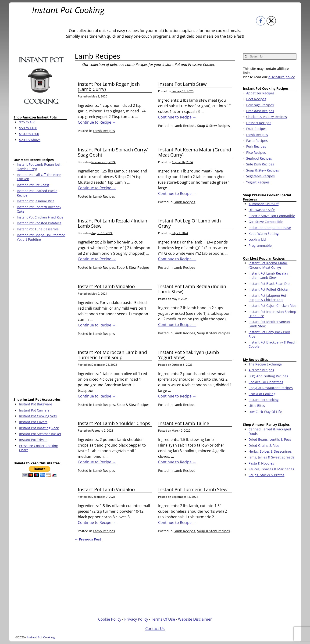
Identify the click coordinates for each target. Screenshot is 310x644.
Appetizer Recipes (260, 93)
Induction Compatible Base (270, 228)
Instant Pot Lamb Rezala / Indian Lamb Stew (112, 223)
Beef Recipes (256, 99)
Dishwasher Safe (262, 210)
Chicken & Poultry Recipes (267, 117)
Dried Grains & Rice (264, 445)
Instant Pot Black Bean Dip (269, 284)
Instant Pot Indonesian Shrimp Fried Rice (272, 314)
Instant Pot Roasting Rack (39, 428)
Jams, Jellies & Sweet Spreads (271, 457)
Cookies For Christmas (266, 382)
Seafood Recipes (259, 158)
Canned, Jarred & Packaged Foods (270, 431)
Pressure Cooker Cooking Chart (39, 448)
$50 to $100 (28, 128)
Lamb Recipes (104, 131)
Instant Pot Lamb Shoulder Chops (114, 423)
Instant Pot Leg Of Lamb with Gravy (189, 223)
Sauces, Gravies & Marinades (271, 469)
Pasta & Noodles (261, 463)
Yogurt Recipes (258, 182)
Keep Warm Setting (264, 234)
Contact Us (155, 629)
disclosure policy (281, 77)
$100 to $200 (29, 134)
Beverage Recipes (260, 105)
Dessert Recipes (259, 123)
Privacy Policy (136, 619)
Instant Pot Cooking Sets (38, 416)
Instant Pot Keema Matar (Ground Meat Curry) (195, 152)
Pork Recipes (256, 146)
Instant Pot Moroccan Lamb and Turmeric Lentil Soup (112, 355)
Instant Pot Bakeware (36, 404)
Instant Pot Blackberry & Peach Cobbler (273, 344)
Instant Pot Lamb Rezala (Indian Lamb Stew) (192, 289)
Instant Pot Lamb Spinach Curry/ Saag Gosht (113, 152)
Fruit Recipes (256, 129)
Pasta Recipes (257, 141)
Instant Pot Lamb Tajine (184, 423)
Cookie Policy (110, 619)
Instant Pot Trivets (33, 440)
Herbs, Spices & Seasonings (270, 451)
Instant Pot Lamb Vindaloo (106, 286)
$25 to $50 (27, 122)
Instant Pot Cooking (68, 10)
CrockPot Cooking (262, 394)
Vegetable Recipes (260, 176)
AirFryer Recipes (261, 370)
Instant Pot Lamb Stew (182, 84)
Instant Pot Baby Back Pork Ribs (269, 334)
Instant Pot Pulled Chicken (269, 289)
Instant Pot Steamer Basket (40, 434)
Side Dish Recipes (260, 164)
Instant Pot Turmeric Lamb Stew (193, 489)
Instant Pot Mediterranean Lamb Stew (269, 324)
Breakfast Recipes (260, 111)
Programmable (260, 245)
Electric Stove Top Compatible (272, 216)
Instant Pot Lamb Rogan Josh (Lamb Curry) (109, 87)
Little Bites (257, 406)
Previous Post (88, 539)
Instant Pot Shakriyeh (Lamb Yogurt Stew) (189, 355)
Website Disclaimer (195, 619)
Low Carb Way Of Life (265, 412)
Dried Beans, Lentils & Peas (270, 439)
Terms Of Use (163, 619)
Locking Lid (257, 239)
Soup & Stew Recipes (214, 126)
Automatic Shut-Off (264, 204)
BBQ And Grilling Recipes (268, 376)
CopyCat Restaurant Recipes (271, 388)
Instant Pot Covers (33, 422)
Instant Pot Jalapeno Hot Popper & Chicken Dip (267, 298)
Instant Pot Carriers (34, 410)
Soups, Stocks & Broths (266, 475)
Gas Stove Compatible (266, 222)
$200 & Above (30, 140)
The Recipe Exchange (265, 364)
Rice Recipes (256, 152)
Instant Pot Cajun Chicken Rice (272, 306)
